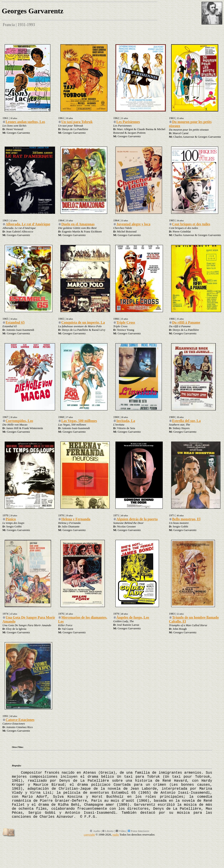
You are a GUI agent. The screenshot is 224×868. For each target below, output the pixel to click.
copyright (89, 835)
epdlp (116, 835)
